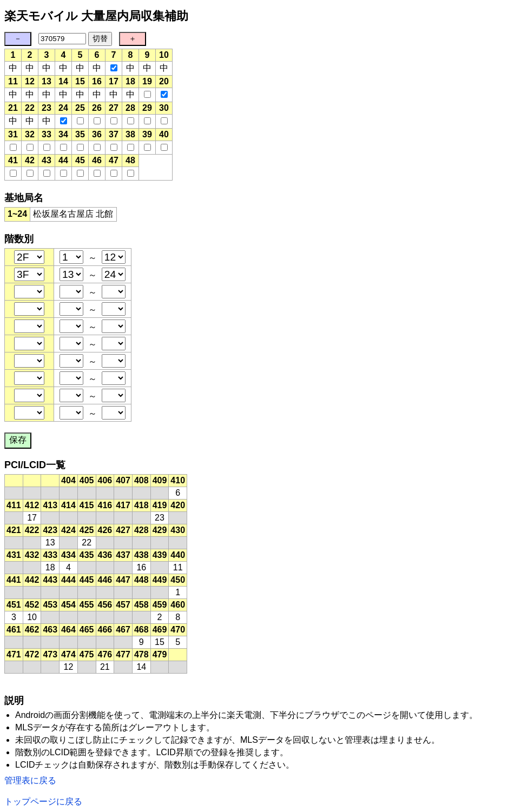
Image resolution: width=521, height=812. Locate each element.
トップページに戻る (43, 801)
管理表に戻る (30, 780)
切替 (100, 38)
